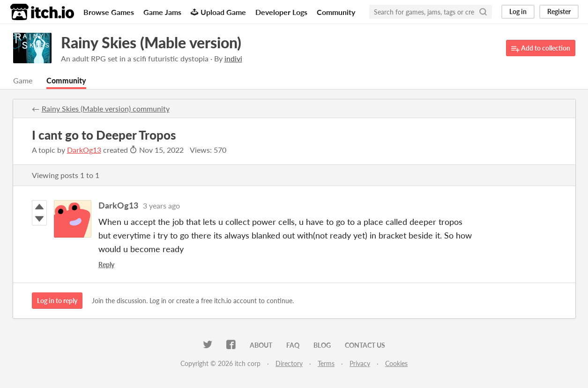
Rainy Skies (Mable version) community (106, 108)
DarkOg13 (84, 150)
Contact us (365, 345)
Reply (106, 265)
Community (336, 12)
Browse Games (109, 12)
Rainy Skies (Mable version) (151, 42)
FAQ (293, 345)
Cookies (396, 363)
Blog (322, 345)
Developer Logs (281, 12)
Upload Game (218, 12)
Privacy (360, 363)
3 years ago (161, 205)
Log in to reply (57, 301)
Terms (326, 363)
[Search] (483, 12)
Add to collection (541, 48)
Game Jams (162, 12)
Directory (289, 363)
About (261, 345)
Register (559, 11)
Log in (518, 11)
